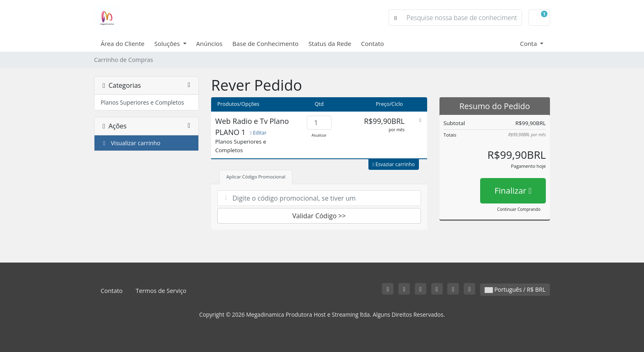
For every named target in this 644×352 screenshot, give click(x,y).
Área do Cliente (123, 43)
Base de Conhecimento (266, 43)
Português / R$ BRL (515, 289)
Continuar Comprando (519, 209)
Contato (373, 43)
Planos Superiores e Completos (142, 102)
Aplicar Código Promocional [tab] (256, 177)
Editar (258, 133)
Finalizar (513, 191)
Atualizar (319, 135)
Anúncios (209, 43)
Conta (529, 43)
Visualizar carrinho (131, 143)
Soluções (168, 43)
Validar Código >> (319, 216)
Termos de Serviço (161, 291)
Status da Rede (330, 43)
